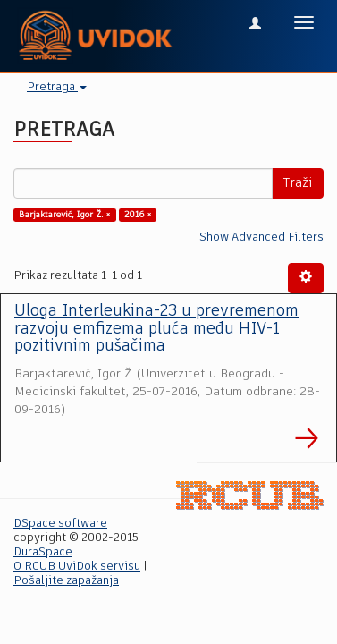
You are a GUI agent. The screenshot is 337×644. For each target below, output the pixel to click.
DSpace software (60, 524)
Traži (298, 183)
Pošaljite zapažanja (66, 581)
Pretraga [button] (57, 87)
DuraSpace (43, 552)
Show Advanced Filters (261, 237)
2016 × (138, 215)
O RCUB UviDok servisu (77, 567)
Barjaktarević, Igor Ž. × (65, 215)
